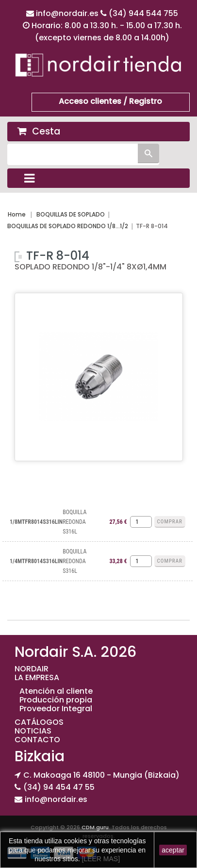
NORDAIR (32, 669)
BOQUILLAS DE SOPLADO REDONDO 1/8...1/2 (68, 226)
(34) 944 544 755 (143, 13)
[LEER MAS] (100, 859)
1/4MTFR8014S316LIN (36, 561)
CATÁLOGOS (39, 722)
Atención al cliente (56, 691)
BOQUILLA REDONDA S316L (74, 522)
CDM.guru (95, 827)
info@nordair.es (68, 13)
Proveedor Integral (56, 709)
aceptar (173, 850)
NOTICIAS (33, 731)
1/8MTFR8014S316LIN (36, 522)
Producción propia (56, 700)
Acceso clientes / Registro (110, 101)
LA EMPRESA (37, 677)
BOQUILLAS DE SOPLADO (71, 214)
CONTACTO (37, 740)
